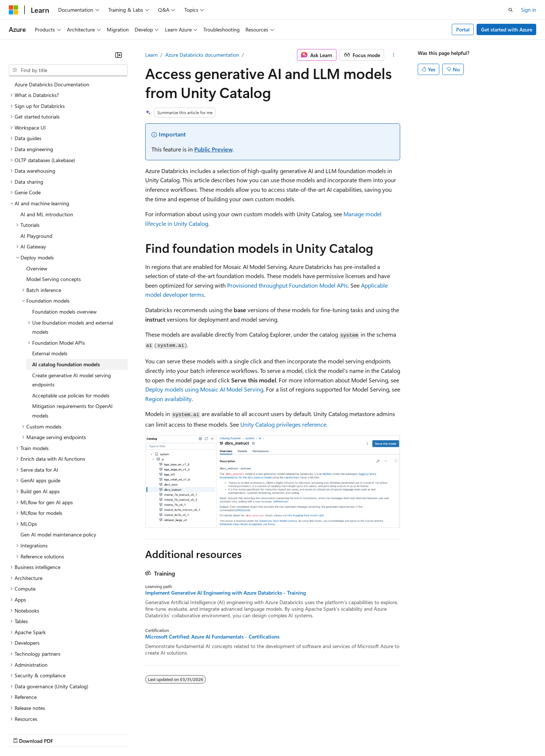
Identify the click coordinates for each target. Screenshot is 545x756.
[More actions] (393, 55)
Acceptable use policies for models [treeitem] (71, 342)
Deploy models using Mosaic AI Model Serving (204, 389)
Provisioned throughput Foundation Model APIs (287, 285)
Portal (463, 29)
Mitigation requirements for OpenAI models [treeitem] (72, 357)
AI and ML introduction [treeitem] (47, 161)
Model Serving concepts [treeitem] (54, 226)
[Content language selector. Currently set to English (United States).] (42, 716)
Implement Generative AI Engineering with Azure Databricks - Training (225, 593)
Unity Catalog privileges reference (283, 424)
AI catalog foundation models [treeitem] (66, 311)
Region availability (168, 399)
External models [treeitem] (50, 300)
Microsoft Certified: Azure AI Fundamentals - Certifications (212, 637)
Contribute (131, 734)
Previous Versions (66, 734)
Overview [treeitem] (37, 215)
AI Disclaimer (23, 734)
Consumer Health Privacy (210, 734)
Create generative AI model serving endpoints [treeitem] (72, 327)
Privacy (160, 734)
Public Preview (213, 149)
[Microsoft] (14, 10)
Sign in (529, 10)
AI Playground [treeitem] (36, 182)
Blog (100, 734)
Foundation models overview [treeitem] (64, 258)
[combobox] (68, 70)
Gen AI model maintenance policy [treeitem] (58, 481)
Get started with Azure (507, 29)
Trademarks (303, 734)
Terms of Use (267, 734)
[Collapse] (119, 55)
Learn (151, 55)
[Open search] (511, 10)
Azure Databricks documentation (202, 55)
